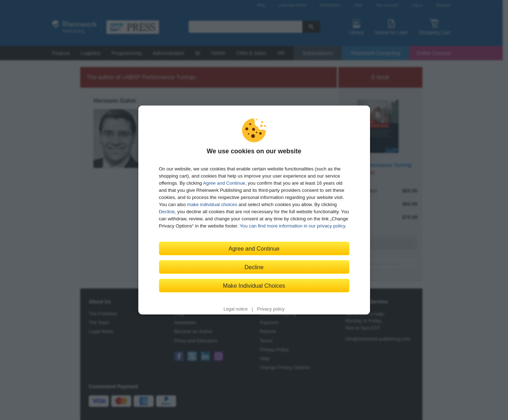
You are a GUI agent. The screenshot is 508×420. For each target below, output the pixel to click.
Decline (167, 212)
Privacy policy (271, 309)
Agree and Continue (224, 183)
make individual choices (212, 204)
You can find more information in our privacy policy (292, 226)
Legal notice (236, 309)
